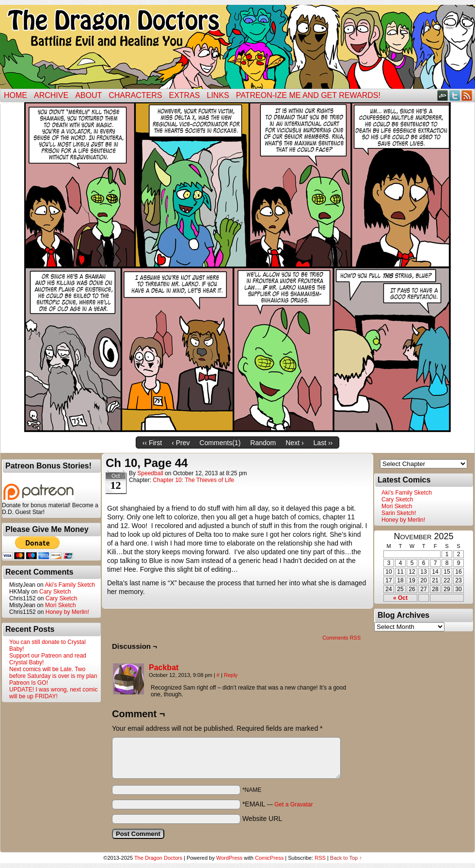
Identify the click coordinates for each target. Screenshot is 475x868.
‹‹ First (152, 443)
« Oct (400, 598)
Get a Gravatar (293, 804)
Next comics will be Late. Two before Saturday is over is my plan (53, 673)
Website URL (262, 819)
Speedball (150, 473)
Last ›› (323, 443)
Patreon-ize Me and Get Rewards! (308, 95)
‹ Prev (181, 443)
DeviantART (443, 95)
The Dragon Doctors (158, 858)
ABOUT (88, 95)
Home (16, 95)
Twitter (455, 95)
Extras (184, 95)
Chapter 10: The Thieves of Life (193, 480)
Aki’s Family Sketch (70, 585)
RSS (467, 95)
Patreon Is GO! (29, 683)
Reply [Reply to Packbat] (231, 675)
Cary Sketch (55, 592)
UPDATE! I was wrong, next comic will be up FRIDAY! (54, 693)
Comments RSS (341, 638)
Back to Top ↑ (346, 858)
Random (263, 443)
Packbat (164, 667)
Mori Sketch (60, 605)
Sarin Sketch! (399, 513)
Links (218, 95)
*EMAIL (278, 804)
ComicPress (269, 858)
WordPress (229, 858)
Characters (135, 95)
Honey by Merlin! (67, 612)
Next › (294, 443)
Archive (51, 95)
